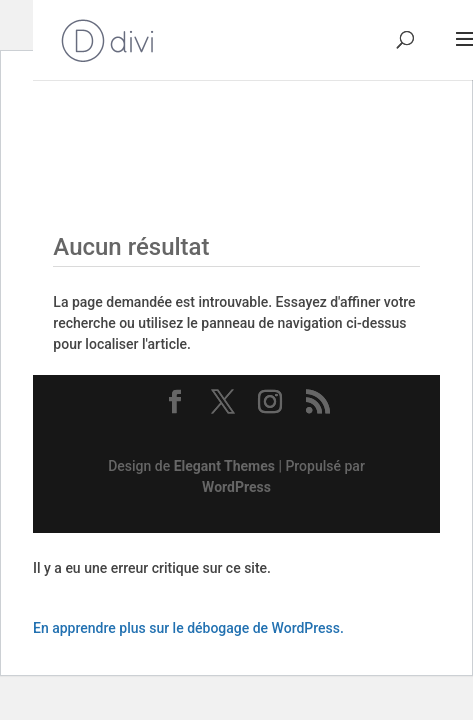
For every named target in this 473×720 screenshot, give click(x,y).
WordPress (236, 487)
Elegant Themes (224, 466)
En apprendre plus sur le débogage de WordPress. (188, 628)
